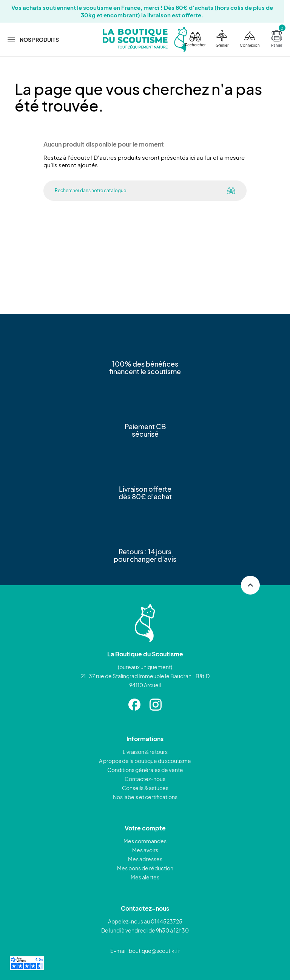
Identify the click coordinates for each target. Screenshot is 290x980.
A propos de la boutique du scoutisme (145, 761)
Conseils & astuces (145, 788)
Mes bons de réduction (145, 868)
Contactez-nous (145, 779)
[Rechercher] (130, 191)
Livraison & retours (145, 752)
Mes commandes (145, 841)
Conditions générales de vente (145, 770)
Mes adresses (145, 859)
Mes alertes (145, 877)
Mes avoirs (145, 850)
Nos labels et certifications (145, 797)
